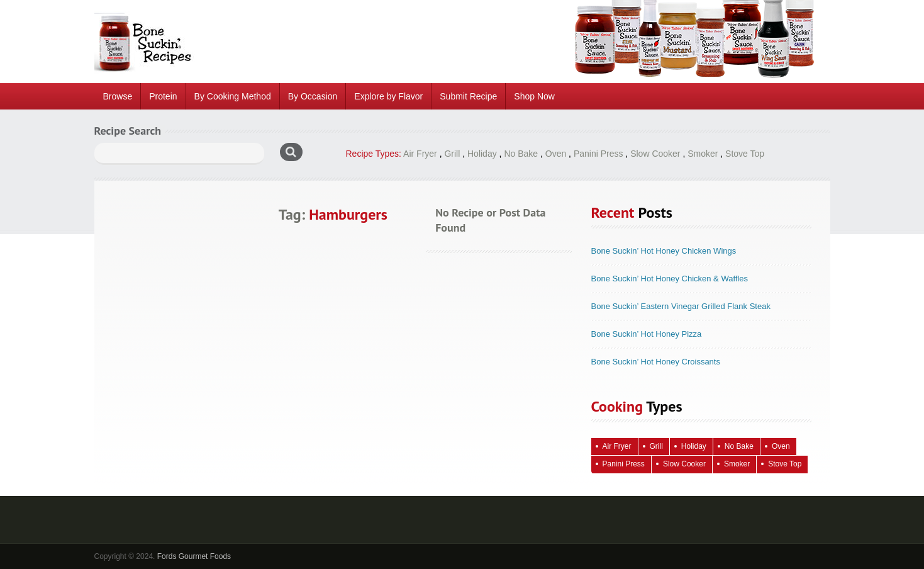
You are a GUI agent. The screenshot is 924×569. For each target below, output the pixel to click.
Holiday (482, 154)
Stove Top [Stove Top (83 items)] (785, 464)
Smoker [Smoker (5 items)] (737, 464)
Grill (452, 154)
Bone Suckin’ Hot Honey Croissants (656, 362)
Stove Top (745, 154)
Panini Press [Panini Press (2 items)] (624, 464)
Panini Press (598, 154)
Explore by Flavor (388, 96)
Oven (556, 154)
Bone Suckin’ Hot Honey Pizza (647, 334)
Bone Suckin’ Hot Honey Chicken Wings (664, 251)
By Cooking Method (233, 96)
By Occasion (313, 96)
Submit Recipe (468, 96)
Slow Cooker (655, 154)
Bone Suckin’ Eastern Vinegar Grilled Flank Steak (681, 306)
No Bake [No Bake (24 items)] (739, 446)
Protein (163, 96)
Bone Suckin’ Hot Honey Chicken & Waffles (670, 279)
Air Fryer (420, 154)
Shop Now (534, 96)
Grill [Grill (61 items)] (656, 446)
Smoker (703, 154)
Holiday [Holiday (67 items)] (694, 446)
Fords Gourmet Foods (194, 556)
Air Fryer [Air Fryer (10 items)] (617, 446)
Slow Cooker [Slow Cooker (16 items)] (684, 464)
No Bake (521, 154)
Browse (118, 96)
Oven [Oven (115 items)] (781, 446)
